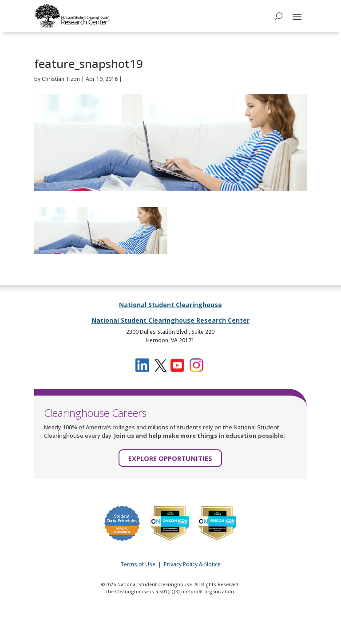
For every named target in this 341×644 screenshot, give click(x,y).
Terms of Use (138, 564)
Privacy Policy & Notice (192, 564)
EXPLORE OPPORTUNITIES (170, 458)
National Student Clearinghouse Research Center (170, 320)
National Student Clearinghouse (170, 305)
